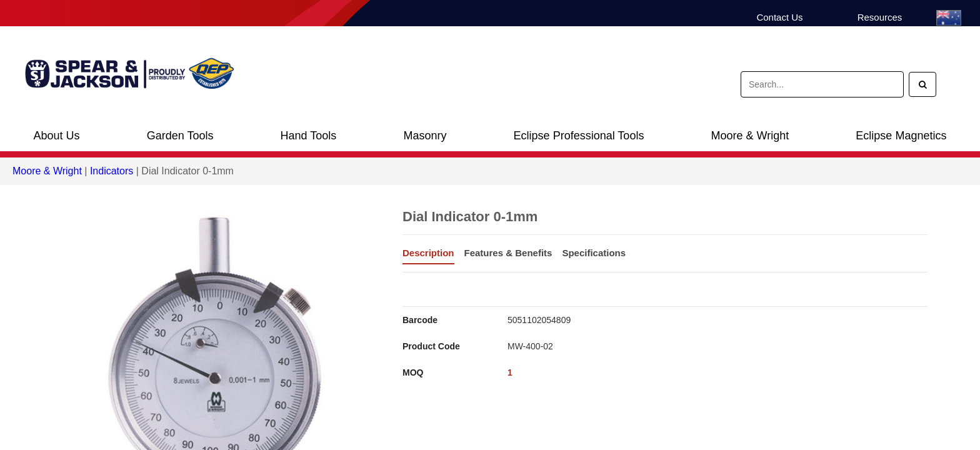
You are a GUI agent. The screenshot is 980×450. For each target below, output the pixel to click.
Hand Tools (309, 136)
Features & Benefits (508, 253)
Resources (880, 17)
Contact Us (779, 17)
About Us (57, 136)
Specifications (594, 253)
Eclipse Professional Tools (579, 136)
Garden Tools (180, 136)
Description (428, 253)
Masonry (425, 136)
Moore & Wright (750, 136)
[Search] (922, 84)
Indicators (112, 171)
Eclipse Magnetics (901, 136)
